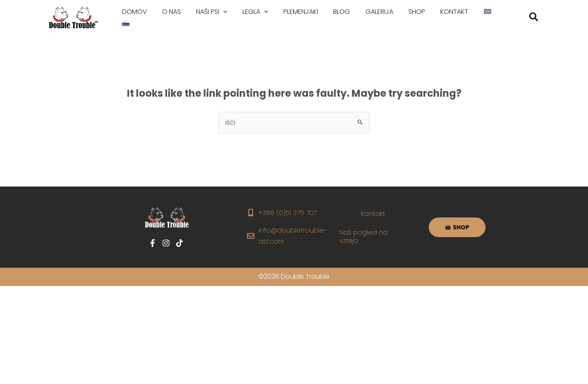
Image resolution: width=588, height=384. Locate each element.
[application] (218, 18)
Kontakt (373, 214)
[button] (534, 18)
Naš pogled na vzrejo (363, 236)
